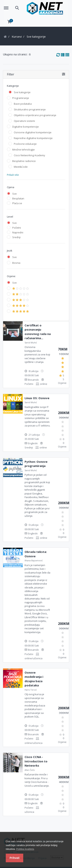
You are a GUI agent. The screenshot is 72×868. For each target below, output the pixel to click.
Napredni (18, 232)
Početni (17, 228)
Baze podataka (23, 104)
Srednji (16, 237)
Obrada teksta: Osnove (36, 554)
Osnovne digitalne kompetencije (33, 132)
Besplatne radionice (24, 161)
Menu (7, 6)
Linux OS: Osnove (37, 398)
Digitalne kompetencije (26, 127)
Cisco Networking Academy (29, 155)
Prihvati (14, 858)
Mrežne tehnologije (24, 150)
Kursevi (17, 36)
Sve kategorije (22, 92)
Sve (14, 194)
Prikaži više (13, 175)
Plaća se (17, 203)
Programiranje (21, 98)
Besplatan (18, 198)
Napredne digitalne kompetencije (33, 138)
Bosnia (16, 263)
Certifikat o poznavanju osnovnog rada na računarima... (38, 332)
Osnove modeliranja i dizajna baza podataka (34, 679)
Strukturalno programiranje (30, 109)
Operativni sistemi (24, 121)
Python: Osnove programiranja (36, 464)
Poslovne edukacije (25, 144)
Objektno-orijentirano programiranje (35, 115)
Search (17, 8)
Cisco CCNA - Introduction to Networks (36, 761)
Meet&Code (21, 167)
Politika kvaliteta (25, 849)
